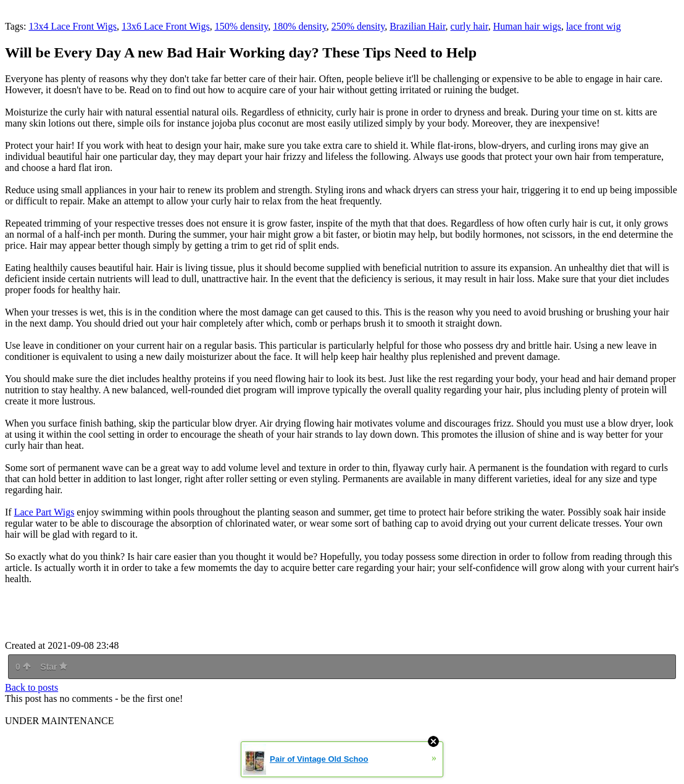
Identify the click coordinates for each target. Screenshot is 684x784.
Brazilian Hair (417, 26)
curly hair (469, 26)
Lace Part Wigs (44, 512)
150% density (242, 26)
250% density (358, 26)
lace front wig (594, 26)
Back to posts (31, 687)
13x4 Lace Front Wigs (73, 26)
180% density (300, 26)
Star (54, 667)
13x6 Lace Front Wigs (166, 26)
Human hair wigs (527, 26)
